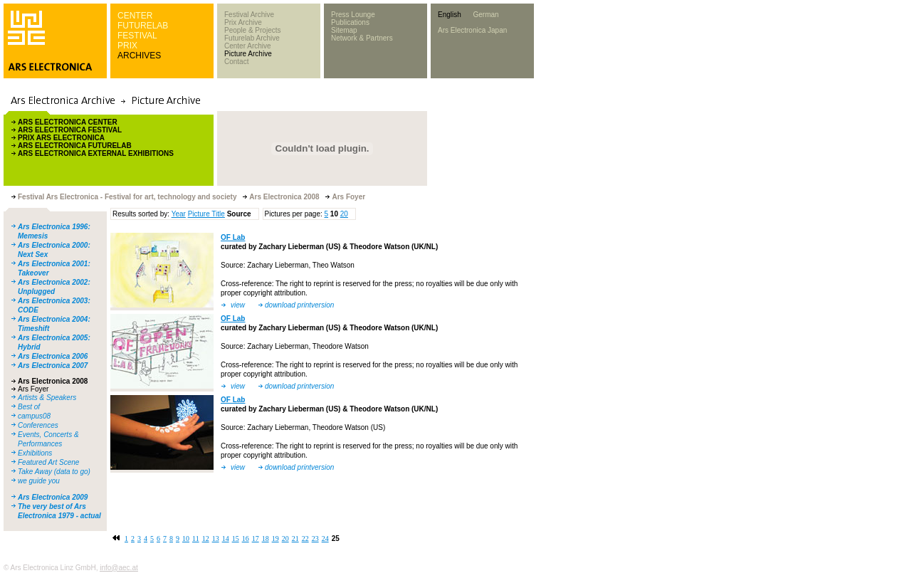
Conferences (38, 425)
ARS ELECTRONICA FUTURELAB (75, 146)
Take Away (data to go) (54, 472)
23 (315, 538)
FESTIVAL (137, 36)
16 (246, 538)
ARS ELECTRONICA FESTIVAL (70, 130)
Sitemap (344, 30)
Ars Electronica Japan (472, 30)
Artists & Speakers (47, 398)
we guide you (39, 481)
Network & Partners (362, 38)
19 (275, 538)
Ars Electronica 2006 (53, 356)
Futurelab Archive (252, 38)
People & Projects (253, 30)
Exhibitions (35, 453)
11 (196, 538)
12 (206, 538)
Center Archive (248, 46)
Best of (29, 407)
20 (344, 214)
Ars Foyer (33, 389)
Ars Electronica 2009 (53, 497)
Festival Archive (249, 15)
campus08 (34, 416)
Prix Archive (243, 22)
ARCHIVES (139, 56)
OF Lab (233, 237)
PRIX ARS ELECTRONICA (61, 138)
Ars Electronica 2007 (53, 366)
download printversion (299, 305)
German (485, 15)
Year (179, 214)
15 (236, 538)
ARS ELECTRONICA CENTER (68, 122)
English (450, 15)
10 (186, 538)
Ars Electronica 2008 (53, 381)
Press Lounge (353, 15)
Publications (350, 22)
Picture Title (206, 214)
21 (295, 538)
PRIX (127, 46)
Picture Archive (248, 54)
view (238, 305)
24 (325, 538)
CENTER (135, 16)
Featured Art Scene (48, 462)
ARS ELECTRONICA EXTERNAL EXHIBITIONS (96, 153)
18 (266, 538)
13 (216, 538)
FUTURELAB (143, 26)
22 (305, 538)
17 (256, 538)
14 (226, 538)
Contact (236, 62)
